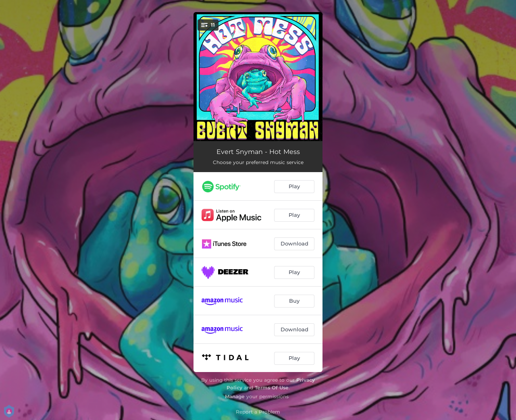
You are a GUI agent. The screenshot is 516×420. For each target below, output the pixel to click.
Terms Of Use (272, 388)
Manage (235, 396)
